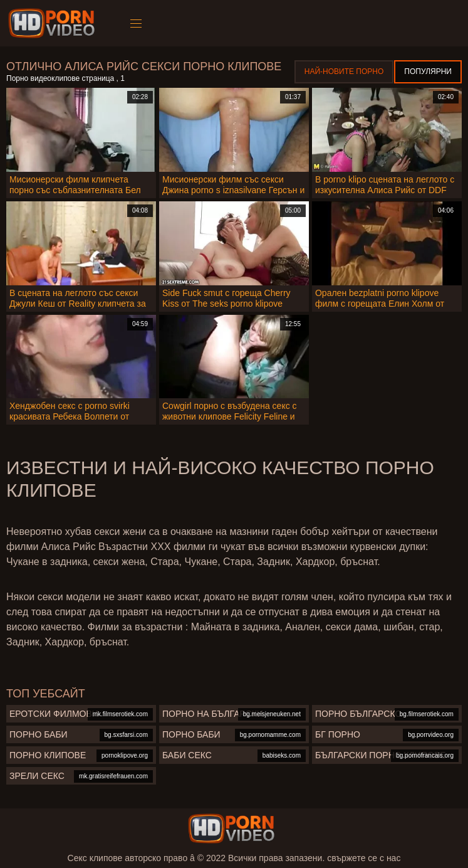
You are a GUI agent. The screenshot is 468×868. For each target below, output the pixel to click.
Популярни (428, 71)
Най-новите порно (344, 71)
